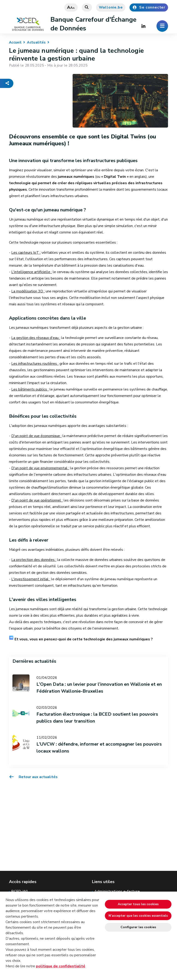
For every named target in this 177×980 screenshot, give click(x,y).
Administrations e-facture (117, 891)
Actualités (36, 42)
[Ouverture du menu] (162, 26)
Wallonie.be (111, 7)
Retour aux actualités (33, 777)
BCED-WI (19, 891)
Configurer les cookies (138, 927)
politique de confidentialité (61, 966)
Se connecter (149, 7)
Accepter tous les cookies (138, 904)
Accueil (15, 42)
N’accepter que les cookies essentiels (138, 916)
